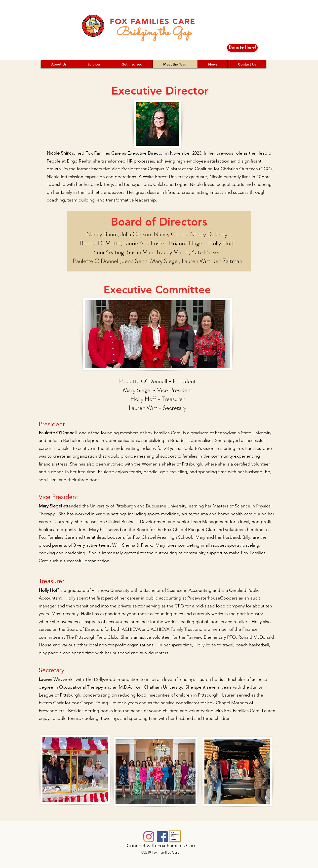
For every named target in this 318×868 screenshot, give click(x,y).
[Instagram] (149, 837)
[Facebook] (162, 837)
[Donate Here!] (242, 48)
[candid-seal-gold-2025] (175, 836)
